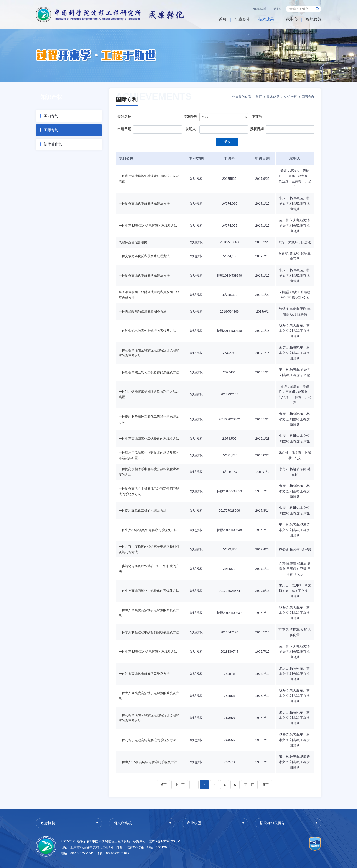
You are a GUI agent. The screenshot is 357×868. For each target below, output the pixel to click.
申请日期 (124, 129)
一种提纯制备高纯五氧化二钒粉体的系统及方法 (149, 419)
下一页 (249, 785)
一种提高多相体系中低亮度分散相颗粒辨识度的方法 (149, 472)
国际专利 (51, 130)
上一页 (180, 785)
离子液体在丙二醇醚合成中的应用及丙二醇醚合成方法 (149, 295)
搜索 (227, 142)
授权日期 (257, 129)
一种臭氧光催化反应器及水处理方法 (144, 256)
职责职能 (242, 19)
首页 (223, 19)
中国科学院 (259, 9)
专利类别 (191, 117)
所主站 (278, 9)
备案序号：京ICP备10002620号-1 (157, 841)
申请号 (257, 117)
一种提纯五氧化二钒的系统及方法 (143, 511)
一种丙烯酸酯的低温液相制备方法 (143, 311)
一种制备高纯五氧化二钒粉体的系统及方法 (149, 372)
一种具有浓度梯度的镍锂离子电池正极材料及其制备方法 (149, 549)
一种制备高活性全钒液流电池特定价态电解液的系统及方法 (149, 353)
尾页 (265, 785)
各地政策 (314, 19)
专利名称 (124, 117)
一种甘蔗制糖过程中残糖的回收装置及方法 (149, 632)
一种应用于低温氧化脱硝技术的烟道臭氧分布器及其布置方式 (149, 455)
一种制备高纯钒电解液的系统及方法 (144, 203)
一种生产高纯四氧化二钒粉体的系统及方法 (149, 439)
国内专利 (51, 116)
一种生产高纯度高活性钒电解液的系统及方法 (149, 613)
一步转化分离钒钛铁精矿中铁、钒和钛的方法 (149, 569)
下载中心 (290, 19)
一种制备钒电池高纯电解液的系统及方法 (147, 331)
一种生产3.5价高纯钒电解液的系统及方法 (148, 226)
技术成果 (266, 19)
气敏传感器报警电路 (133, 242)
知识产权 (291, 97)
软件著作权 (53, 144)
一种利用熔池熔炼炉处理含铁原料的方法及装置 (149, 179)
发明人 (191, 129)
